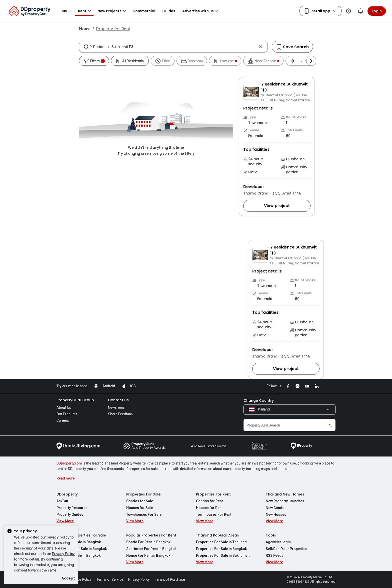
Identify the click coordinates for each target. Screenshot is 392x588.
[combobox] (173, 47)
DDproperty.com (69, 463)
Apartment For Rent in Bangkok (151, 549)
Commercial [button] (144, 11)
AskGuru (63, 501)
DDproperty (67, 494)
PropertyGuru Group (75, 400)
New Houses (276, 514)
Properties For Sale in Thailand (221, 542)
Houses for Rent (209, 508)
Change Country (259, 400)
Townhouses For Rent (214, 514)
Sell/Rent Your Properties (286, 549)
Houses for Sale (139, 508)
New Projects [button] (112, 11)
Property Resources (73, 508)
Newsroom (117, 407)
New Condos (276, 508)
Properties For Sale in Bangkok (221, 549)
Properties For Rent (213, 494)
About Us (64, 407)
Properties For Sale (143, 494)
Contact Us (118, 400)
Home (85, 29)
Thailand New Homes (285, 494)
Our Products (67, 414)
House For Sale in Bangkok (78, 555)
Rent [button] (85, 11)
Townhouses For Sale (144, 514)
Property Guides (70, 514)
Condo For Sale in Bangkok (79, 542)
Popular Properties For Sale (81, 535)
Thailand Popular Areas (217, 535)
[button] (277, 206)
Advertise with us (201, 11)
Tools (271, 535)
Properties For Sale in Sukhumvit (223, 555)
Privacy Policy (63, 554)
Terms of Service (110, 579)
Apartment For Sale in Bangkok (82, 549)
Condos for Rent (209, 501)
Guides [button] (169, 11)
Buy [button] (67, 11)
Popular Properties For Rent (151, 535)
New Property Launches (285, 501)
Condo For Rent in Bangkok (148, 542)
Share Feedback (121, 414)
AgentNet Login (278, 542)
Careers (63, 420)
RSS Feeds (275, 555)
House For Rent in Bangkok (148, 555)
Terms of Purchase (170, 579)
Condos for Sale (140, 501)
